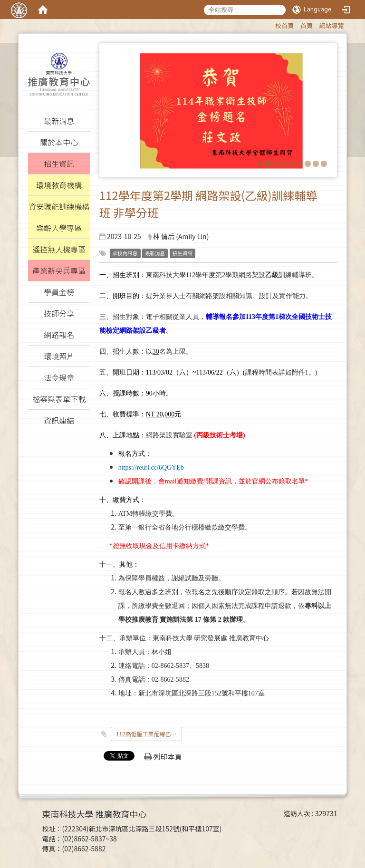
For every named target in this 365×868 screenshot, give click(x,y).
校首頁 (284, 25)
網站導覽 (332, 25)
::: (271, 24)
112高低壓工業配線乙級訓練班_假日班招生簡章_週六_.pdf (149, 734)
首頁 (307, 25)
